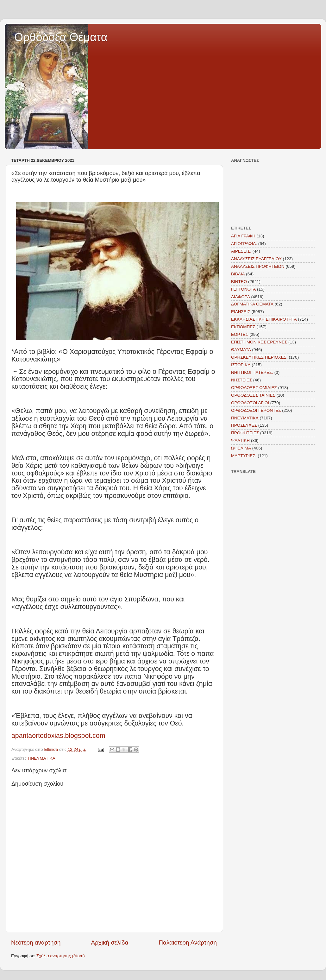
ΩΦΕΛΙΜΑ (241, 448)
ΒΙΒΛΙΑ (238, 274)
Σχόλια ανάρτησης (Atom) (61, 956)
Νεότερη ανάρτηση (36, 942)
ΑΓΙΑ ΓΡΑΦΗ (243, 236)
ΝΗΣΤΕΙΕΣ (241, 380)
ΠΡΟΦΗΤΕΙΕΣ (245, 433)
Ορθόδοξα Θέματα (61, 37)
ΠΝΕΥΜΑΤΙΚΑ (42, 758)
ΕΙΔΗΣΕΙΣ (241, 312)
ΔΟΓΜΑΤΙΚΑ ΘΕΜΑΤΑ (252, 304)
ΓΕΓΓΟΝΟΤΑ (243, 289)
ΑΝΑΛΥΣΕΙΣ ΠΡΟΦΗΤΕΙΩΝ (258, 266)
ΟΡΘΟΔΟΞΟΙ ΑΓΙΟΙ (250, 403)
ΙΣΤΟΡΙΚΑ (241, 365)
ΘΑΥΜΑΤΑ (241, 350)
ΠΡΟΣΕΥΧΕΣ (244, 425)
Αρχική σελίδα (110, 942)
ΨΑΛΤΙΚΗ (240, 440)
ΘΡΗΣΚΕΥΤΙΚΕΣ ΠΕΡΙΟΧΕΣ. (259, 357)
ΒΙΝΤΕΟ (239, 282)
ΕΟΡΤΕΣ (240, 334)
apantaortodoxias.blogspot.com (58, 736)
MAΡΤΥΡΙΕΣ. (244, 456)
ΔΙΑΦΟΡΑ (241, 297)
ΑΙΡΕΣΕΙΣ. (241, 251)
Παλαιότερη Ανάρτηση (188, 942)
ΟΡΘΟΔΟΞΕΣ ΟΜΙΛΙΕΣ (254, 388)
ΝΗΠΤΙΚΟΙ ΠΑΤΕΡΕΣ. (252, 372)
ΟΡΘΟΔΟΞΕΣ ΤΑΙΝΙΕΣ (253, 395)
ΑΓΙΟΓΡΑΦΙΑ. (244, 244)
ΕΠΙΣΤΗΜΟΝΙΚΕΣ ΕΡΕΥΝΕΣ (259, 342)
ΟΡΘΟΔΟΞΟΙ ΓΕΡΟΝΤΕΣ (256, 410)
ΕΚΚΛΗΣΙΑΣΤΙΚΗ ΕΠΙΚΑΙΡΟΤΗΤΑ (264, 319)
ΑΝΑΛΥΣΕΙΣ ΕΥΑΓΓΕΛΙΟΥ (256, 259)
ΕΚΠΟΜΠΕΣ (243, 327)
